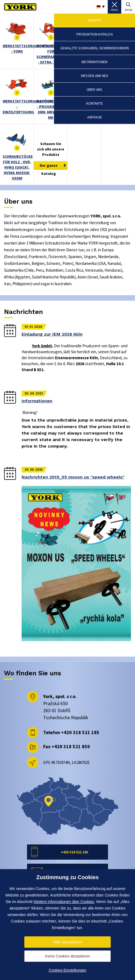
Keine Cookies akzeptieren (68, 956)
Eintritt (94, 20)
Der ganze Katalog (49, 166)
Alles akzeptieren (68, 942)
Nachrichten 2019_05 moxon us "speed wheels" (73, 477)
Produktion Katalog (95, 34)
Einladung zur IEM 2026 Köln (52, 334)
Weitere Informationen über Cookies (64, 902)
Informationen (94, 62)
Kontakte (94, 103)
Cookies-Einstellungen (67, 970)
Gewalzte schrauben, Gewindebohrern (94, 48)
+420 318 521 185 (80, 732)
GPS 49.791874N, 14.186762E (66, 762)
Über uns (94, 89)
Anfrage (95, 117)
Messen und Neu (95, 76)
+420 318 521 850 (71, 746)
